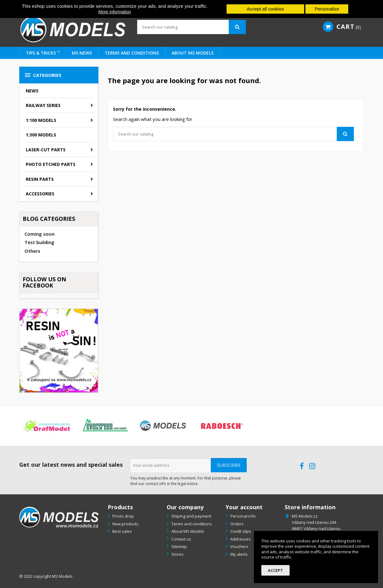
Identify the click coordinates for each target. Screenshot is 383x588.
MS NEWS (82, 53)
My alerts (239, 554)
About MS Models (193, 53)
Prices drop (123, 516)
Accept (275, 570)
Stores (177, 554)
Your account (244, 507)
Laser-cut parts (46, 150)
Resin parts (40, 179)
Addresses (240, 539)
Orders (237, 524)
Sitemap (179, 546)
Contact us (181, 539)
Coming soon (40, 234)
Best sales (122, 531)
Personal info (243, 516)
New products (125, 524)
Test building (39, 242)
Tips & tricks (41, 53)
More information (115, 12)
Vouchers (239, 546)
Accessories (40, 194)
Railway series (43, 105)
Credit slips (240, 531)
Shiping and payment (191, 516)
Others (32, 251)
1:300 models (41, 135)
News (32, 91)
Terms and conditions (132, 53)
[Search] (191, 27)
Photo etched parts (51, 164)
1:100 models (41, 120)
